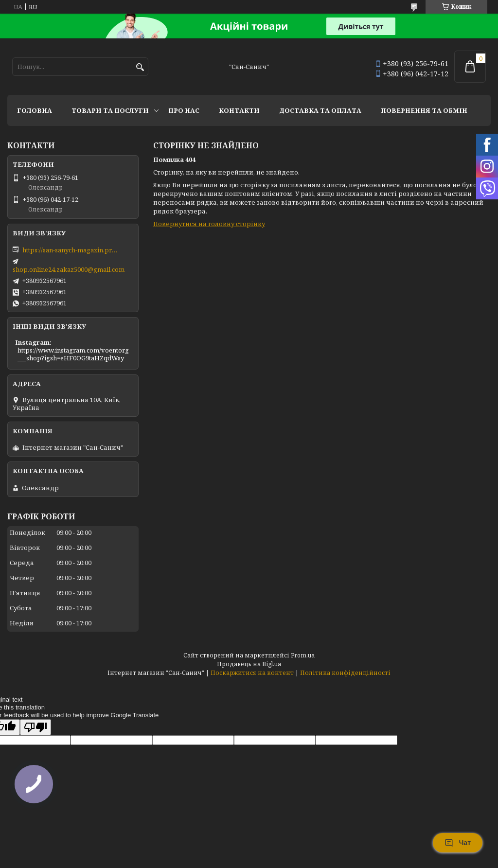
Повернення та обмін (424, 110)
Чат (458, 843)
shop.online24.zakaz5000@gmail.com (69, 269)
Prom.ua (303, 655)
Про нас (184, 110)
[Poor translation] (36, 727)
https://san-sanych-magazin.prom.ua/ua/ (71, 250)
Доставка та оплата (320, 110)
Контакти (239, 110)
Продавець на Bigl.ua (249, 664)
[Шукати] (140, 67)
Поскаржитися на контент (252, 673)
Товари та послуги (110, 110)
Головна (35, 110)
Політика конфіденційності (345, 673)
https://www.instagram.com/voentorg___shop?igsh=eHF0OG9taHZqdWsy (73, 354)
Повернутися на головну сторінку (209, 224)
